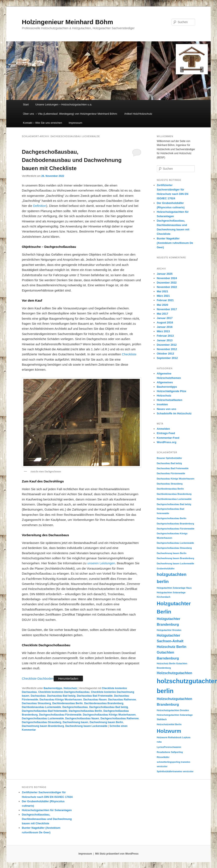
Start (26, 104)
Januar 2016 (165, 327)
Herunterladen (68, 678)
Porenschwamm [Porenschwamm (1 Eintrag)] (173, 747)
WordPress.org (167, 442)
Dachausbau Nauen (95, 700)
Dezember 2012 (167, 345)
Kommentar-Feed (168, 438)
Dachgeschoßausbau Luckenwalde (43, 718)
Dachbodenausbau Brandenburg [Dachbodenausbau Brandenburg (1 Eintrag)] (174, 494)
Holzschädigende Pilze (172, 391)
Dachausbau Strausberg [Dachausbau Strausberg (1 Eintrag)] (170, 484)
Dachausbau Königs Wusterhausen (61, 700)
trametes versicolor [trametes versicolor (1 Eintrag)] (183, 771)
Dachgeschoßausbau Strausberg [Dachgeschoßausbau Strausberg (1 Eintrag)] (174, 548)
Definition (40, 206)
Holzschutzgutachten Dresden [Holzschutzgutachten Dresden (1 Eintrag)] (173, 710)
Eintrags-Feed (166, 433)
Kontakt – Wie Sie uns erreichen (43, 123)
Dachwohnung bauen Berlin (106, 722)
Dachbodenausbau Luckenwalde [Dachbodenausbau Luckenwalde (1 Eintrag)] (174, 499)
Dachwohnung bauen (75, 722)
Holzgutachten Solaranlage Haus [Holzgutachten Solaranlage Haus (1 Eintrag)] (174, 588)
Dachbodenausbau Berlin (68, 703)
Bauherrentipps (53, 688)
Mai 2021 (162, 291)
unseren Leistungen (101, 563)
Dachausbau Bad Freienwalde (95, 696)
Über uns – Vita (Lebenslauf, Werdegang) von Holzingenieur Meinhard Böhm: (70, 114)
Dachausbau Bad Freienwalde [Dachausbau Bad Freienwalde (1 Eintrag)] (173, 468)
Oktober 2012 (165, 354)
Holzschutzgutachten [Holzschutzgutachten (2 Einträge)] (175, 673)
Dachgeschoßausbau (75, 707)
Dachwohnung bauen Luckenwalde (86, 726)
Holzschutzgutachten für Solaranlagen (47, 810)
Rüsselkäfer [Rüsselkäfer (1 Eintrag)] (163, 757)
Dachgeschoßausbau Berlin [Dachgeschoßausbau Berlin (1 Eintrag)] (172, 518)
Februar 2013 (165, 336)
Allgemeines (165, 382)
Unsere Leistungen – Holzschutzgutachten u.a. (64, 104)
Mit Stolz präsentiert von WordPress (117, 854)
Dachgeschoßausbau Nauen (82, 718)
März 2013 (163, 331)
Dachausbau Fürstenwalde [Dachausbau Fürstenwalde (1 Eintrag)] (171, 473)
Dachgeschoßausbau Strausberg (42, 722)
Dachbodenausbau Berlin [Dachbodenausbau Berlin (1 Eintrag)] (170, 489)
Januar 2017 (165, 318)
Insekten (162, 404)
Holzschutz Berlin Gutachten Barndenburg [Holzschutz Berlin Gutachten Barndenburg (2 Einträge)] (172, 653)
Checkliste (129, 354)
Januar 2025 (165, 274)
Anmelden (163, 429)
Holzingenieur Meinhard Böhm (67, 22)
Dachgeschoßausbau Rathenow (119, 718)
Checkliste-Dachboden (38, 678)
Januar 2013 (165, 340)
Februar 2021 (165, 300)
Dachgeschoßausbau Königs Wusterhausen (109, 715)
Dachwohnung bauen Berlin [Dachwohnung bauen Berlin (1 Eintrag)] (172, 553)
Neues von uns (166, 409)
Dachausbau (38, 696)
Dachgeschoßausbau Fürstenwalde (60, 715)
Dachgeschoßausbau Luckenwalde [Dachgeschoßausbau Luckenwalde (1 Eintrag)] (175, 543)
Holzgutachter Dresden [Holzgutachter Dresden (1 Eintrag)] (169, 630)
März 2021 (163, 296)
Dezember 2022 (167, 283)
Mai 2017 (162, 314)
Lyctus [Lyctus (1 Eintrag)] (160, 747)
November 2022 (167, 287)
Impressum (75, 123)
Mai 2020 (162, 305)
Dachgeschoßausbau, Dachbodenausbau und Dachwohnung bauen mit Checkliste (72, 160)
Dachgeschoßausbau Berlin (85, 711)
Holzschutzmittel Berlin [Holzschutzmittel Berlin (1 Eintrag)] (169, 724)
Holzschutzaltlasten (170, 400)
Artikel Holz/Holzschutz (138, 114)
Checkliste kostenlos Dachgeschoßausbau (64, 692)
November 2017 (167, 309)
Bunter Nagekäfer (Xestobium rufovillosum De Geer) (175, 243)
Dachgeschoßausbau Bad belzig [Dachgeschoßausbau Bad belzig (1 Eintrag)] (174, 504)
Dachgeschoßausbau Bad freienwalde (45, 711)
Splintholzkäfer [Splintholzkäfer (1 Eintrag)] (165, 771)
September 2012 (167, 358)
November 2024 (167, 278)
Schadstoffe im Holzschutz (174, 413)
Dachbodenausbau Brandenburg (104, 703)
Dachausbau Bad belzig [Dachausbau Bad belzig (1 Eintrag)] (169, 463)
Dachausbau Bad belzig (61, 696)
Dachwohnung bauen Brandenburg (43, 726)
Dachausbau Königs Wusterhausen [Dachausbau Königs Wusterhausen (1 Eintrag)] (176, 479)
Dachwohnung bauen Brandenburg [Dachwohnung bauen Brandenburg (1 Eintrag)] (176, 558)
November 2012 (167, 349)
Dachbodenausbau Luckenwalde (41, 707)
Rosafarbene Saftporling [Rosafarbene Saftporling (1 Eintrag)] (170, 752)
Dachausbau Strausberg (36, 703)
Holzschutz (70, 688)
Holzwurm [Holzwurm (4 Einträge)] (169, 731)
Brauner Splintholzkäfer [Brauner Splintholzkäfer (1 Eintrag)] (169, 458)
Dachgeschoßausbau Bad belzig (109, 707)
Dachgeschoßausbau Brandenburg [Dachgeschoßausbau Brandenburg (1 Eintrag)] (175, 524)
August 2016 (165, 322)
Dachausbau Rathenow (122, 700)
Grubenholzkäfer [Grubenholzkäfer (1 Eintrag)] (166, 569)
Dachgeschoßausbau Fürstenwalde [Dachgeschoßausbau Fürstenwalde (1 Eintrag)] (176, 529)
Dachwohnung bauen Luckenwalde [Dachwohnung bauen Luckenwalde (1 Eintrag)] (176, 563)
